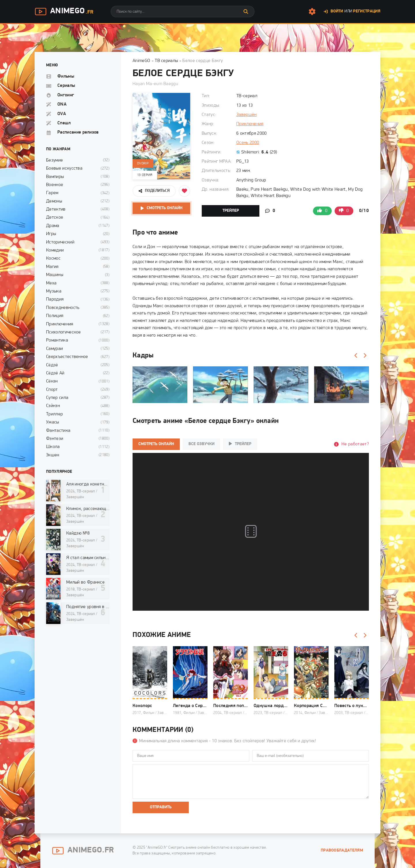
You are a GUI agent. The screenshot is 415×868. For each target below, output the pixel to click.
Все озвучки (201, 444)
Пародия (55, 299)
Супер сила (57, 398)
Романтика (57, 340)
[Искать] (246, 12)
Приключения (250, 124)
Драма (53, 226)
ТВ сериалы (166, 61)
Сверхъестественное (67, 357)
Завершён (247, 115)
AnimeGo (64, 12)
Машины (55, 275)
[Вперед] (365, 356)
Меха (51, 283)
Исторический (60, 242)
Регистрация (367, 11)
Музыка (54, 291)
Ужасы (53, 422)
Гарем (52, 193)
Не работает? (355, 444)
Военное (55, 185)
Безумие (54, 160)
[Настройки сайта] (312, 12)
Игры (51, 234)
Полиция (55, 316)
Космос (53, 258)
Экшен (53, 455)
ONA (62, 104)
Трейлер (231, 211)
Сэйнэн (53, 406)
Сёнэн (52, 381)
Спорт (52, 390)
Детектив (56, 209)
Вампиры (55, 177)
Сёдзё (52, 365)
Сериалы (66, 86)
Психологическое (64, 332)
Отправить (161, 807)
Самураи (54, 349)
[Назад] (356, 356)
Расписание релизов (78, 132)
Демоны (54, 201)
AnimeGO (141, 61)
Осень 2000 (248, 143)
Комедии (55, 250)
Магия (52, 267)
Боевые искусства (64, 168)
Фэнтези (55, 439)
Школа (53, 447)
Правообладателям (342, 851)
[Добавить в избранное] (184, 191)
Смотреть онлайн (165, 208)
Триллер (54, 414)
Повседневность (63, 308)
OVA (62, 114)
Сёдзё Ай (55, 373)
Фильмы (66, 76)
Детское (55, 218)
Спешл (64, 123)
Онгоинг (66, 95)
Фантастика (58, 431)
